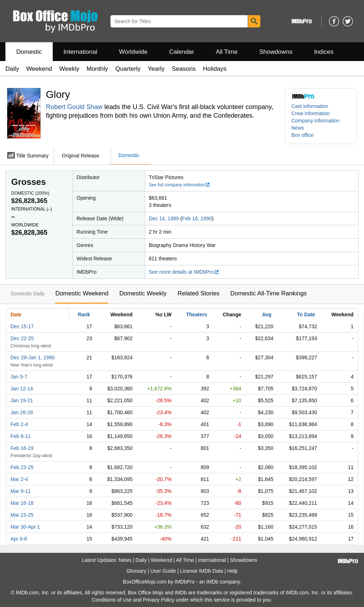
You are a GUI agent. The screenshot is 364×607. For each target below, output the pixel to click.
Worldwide (133, 52)
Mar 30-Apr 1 (25, 527)
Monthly (97, 69)
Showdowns (276, 52)
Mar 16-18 (22, 503)
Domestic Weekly (143, 293)
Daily (12, 69)
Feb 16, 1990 (197, 218)
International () (32, 209)
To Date (306, 315)
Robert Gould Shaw (74, 107)
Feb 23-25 (22, 467)
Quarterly (128, 69)
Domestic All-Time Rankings (269, 293)
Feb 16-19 (22, 448)
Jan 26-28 (22, 412)
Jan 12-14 (22, 389)
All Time (227, 52)
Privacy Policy (159, 600)
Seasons (184, 69)
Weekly (69, 69)
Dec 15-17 (22, 326)
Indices (324, 52)
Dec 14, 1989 (164, 218)
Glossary (136, 571)
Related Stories (198, 293)
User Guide (163, 571)
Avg (267, 315)
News (298, 128)
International (81, 52)
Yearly (156, 69)
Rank (84, 315)
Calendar (182, 52)
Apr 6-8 (19, 539)
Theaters (196, 315)
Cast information (310, 106)
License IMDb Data (202, 571)
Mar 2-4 (19, 479)
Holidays (215, 69)
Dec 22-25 (22, 338)
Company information (315, 121)
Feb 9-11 (21, 436)
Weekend (39, 69)
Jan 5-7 (19, 377)
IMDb (212, 582)
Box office (302, 135)
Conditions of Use (112, 600)
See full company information (179, 185)
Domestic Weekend (82, 293)
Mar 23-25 (22, 515)
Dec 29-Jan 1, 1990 (32, 357)
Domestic (29, 52)
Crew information (311, 113)
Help (232, 571)
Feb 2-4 (19, 424)
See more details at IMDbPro (184, 272)
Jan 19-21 (22, 400)
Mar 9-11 (21, 491)
